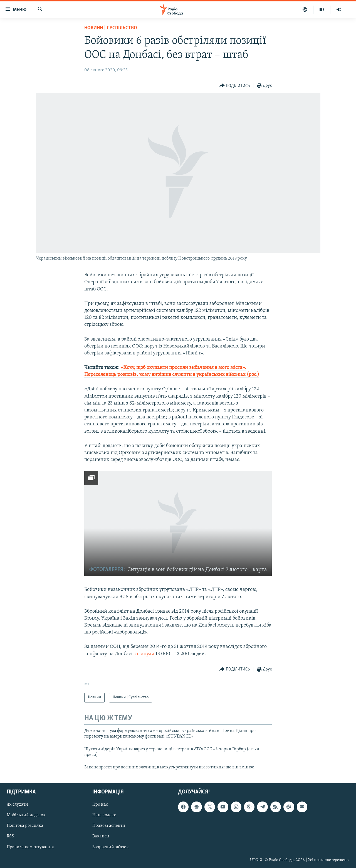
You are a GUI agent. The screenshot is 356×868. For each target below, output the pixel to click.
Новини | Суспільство (111, 28)
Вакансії (101, 836)
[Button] (235, 86)
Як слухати (17, 805)
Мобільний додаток (26, 815)
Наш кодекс (104, 815)
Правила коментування (30, 847)
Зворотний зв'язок (111, 847)
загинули (144, 654)
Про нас (100, 805)
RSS (10, 836)
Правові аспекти (109, 826)
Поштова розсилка (25, 826)
